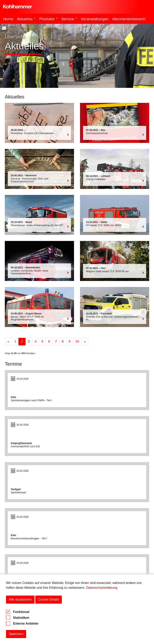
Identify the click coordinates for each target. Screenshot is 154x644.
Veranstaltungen (95, 19)
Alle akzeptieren (20, 599)
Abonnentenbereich (129, 19)
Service (69, 19)
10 (77, 342)
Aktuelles (26, 19)
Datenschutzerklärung (102, 588)
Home (8, 19)
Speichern (16, 634)
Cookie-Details (49, 599)
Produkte (48, 19)
